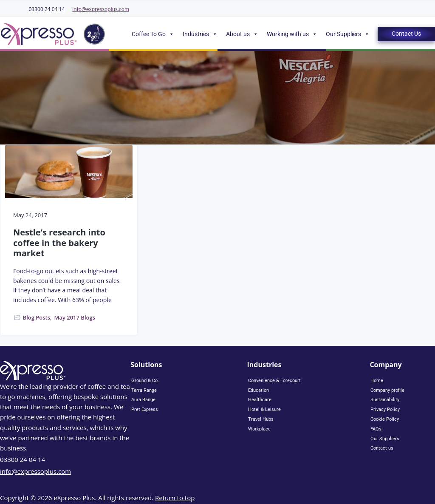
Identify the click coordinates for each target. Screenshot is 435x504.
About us (242, 34)
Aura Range (143, 400)
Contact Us (406, 34)
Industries (200, 34)
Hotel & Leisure (264, 409)
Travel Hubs (261, 419)
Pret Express (145, 409)
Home (377, 381)
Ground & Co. (145, 381)
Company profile (387, 390)
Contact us (382, 448)
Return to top (175, 498)
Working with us (292, 34)
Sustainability (385, 400)
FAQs (376, 429)
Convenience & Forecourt (274, 381)
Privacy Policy (385, 409)
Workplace (259, 429)
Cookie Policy (385, 419)
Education (258, 390)
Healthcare (260, 400)
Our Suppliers (348, 34)
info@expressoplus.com (101, 9)
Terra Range (144, 390)
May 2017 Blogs (75, 317)
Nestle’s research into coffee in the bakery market (59, 243)
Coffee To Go (153, 34)
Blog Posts (37, 317)
